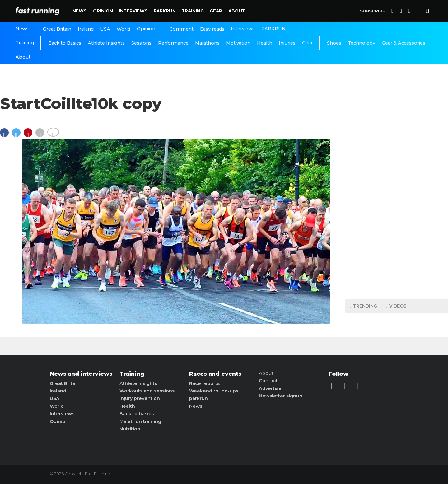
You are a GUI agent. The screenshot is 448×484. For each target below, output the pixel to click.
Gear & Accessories (404, 43)
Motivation (238, 43)
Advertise (270, 388)
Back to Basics (65, 43)
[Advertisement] (397, 196)
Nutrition (130, 429)
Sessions (141, 43)
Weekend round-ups (214, 391)
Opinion (103, 11)
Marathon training (140, 421)
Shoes (334, 43)
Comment (182, 29)
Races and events (215, 374)
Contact (268, 381)
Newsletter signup (281, 396)
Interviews (133, 11)
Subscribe (373, 11)
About (237, 11)
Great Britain (57, 29)
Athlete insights (138, 383)
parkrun (198, 398)
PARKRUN (165, 11)
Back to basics (137, 414)
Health (265, 43)
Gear (216, 11)
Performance (173, 43)
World (124, 29)
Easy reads (212, 29)
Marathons (207, 43)
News (80, 11)
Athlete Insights (106, 43)
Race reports (204, 383)
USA (105, 29)
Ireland (86, 29)
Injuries (287, 43)
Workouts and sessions (147, 391)
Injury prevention (140, 398)
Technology (362, 43)
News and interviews (81, 374)
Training (193, 11)
